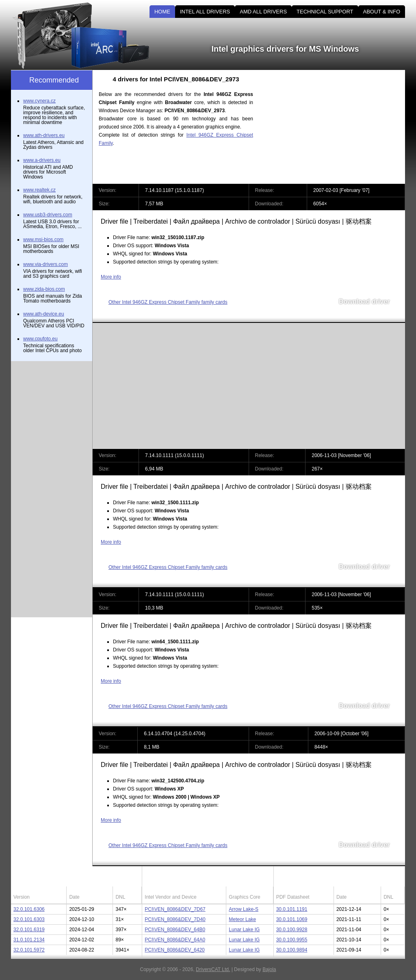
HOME (162, 12)
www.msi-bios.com (43, 240)
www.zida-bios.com (44, 289)
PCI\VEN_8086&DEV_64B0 (175, 930)
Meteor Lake (242, 919)
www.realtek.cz (39, 190)
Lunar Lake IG (244, 930)
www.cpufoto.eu (40, 339)
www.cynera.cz (39, 101)
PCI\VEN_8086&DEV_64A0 (175, 940)
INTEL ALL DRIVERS (205, 12)
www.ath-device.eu (44, 314)
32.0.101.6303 (29, 919)
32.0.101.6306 (29, 909)
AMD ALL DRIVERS (263, 12)
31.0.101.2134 (29, 940)
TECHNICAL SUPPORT (325, 12)
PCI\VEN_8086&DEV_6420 (174, 950)
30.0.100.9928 (292, 930)
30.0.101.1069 (292, 919)
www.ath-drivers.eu (44, 135)
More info (111, 277)
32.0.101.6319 (29, 930)
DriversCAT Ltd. (213, 969)
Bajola (269, 969)
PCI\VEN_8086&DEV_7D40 (175, 919)
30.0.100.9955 (292, 940)
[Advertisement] (336, 127)
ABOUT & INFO (382, 12)
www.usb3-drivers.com (48, 215)
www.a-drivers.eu (42, 160)
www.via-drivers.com (45, 264)
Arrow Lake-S (244, 909)
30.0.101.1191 (292, 909)
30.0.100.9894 (292, 950)
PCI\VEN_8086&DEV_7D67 (175, 909)
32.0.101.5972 (29, 950)
